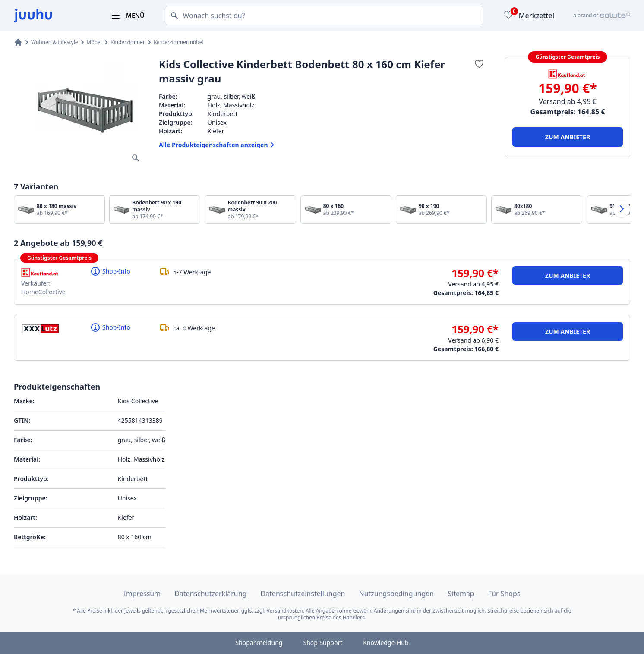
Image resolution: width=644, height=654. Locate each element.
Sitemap (461, 594)
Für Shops (504, 594)
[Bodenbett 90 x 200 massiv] (250, 210)
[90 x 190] (441, 210)
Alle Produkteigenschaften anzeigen (218, 145)
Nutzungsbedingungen (397, 594)
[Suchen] (172, 16)
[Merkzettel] (528, 16)
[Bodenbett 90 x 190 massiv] (155, 210)
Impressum (142, 594)
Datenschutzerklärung (210, 594)
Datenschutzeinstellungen (303, 594)
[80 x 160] (346, 210)
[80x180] (537, 210)
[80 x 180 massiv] (59, 210)
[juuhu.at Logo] (52, 16)
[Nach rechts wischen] (622, 209)
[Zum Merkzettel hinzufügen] (479, 64)
